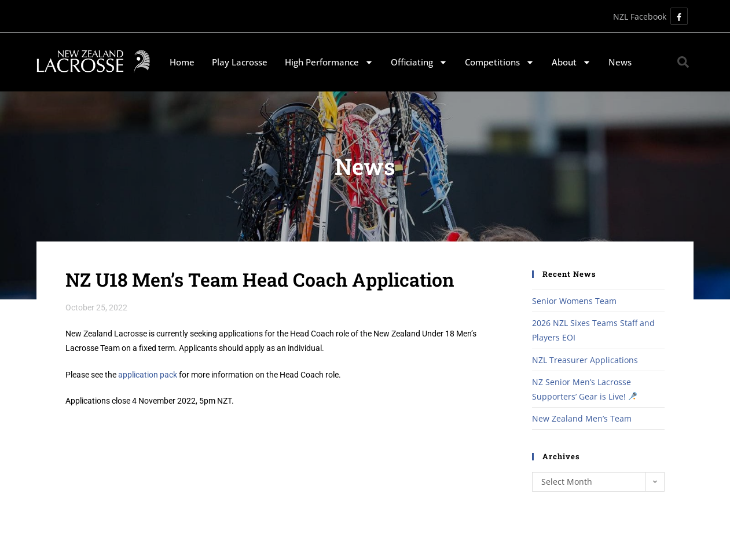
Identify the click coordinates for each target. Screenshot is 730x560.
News (620, 62)
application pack (148, 375)
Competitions (500, 62)
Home (182, 62)
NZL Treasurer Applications (585, 360)
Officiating (419, 62)
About (571, 62)
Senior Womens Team (574, 301)
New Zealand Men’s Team (582, 418)
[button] (683, 62)
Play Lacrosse (240, 62)
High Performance (329, 62)
